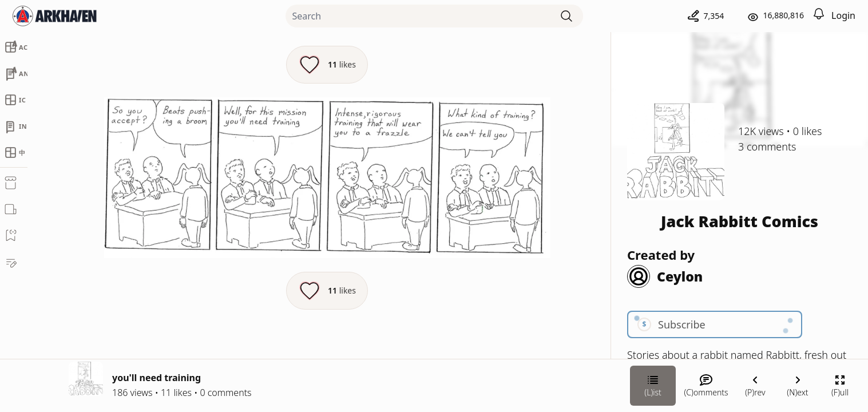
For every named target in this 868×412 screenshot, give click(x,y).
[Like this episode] (327, 65)
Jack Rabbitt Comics (740, 221)
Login (843, 15)
